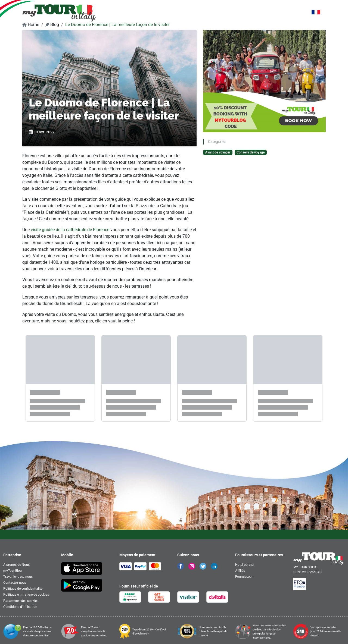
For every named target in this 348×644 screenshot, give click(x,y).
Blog (52, 25)
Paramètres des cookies (21, 601)
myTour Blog (13, 571)
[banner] (59, 13)
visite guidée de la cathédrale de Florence (70, 230)
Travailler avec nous (18, 577)
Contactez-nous (15, 583)
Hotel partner (245, 565)
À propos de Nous (16, 565)
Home (31, 25)
